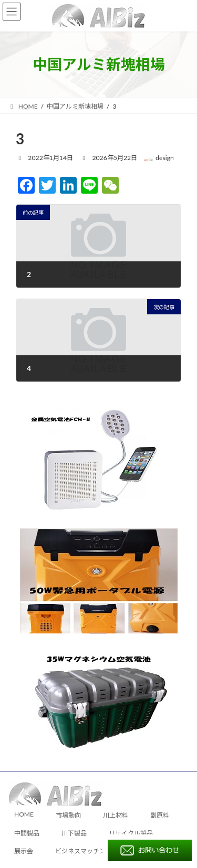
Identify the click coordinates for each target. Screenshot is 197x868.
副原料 (160, 816)
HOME (24, 815)
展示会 (24, 851)
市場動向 (68, 816)
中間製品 (27, 833)
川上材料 (116, 816)
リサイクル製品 (131, 833)
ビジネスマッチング (84, 851)
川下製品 (74, 833)
